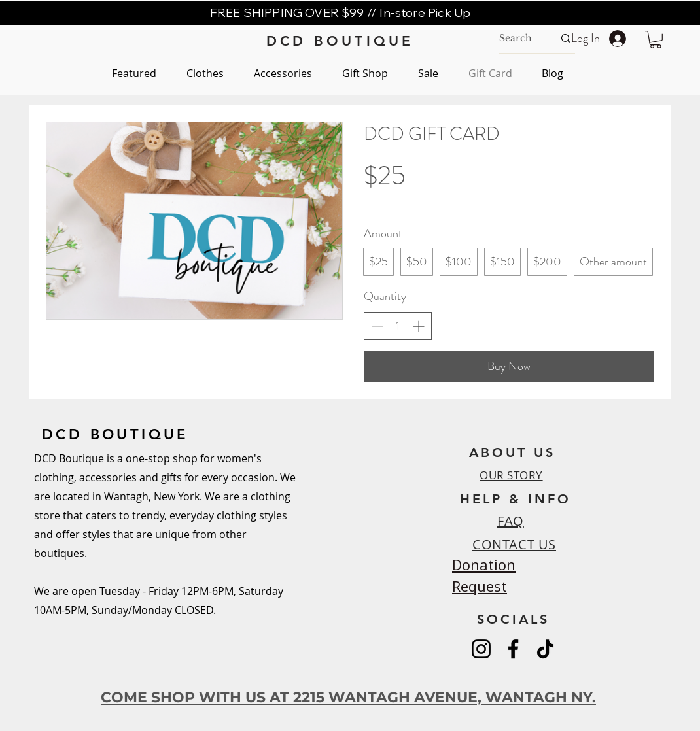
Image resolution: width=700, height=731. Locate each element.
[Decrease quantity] (377, 326)
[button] (656, 40)
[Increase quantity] (418, 326)
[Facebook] (513, 649)
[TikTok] (545, 649)
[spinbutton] (398, 326)
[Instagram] (481, 649)
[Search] (516, 39)
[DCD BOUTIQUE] (340, 41)
